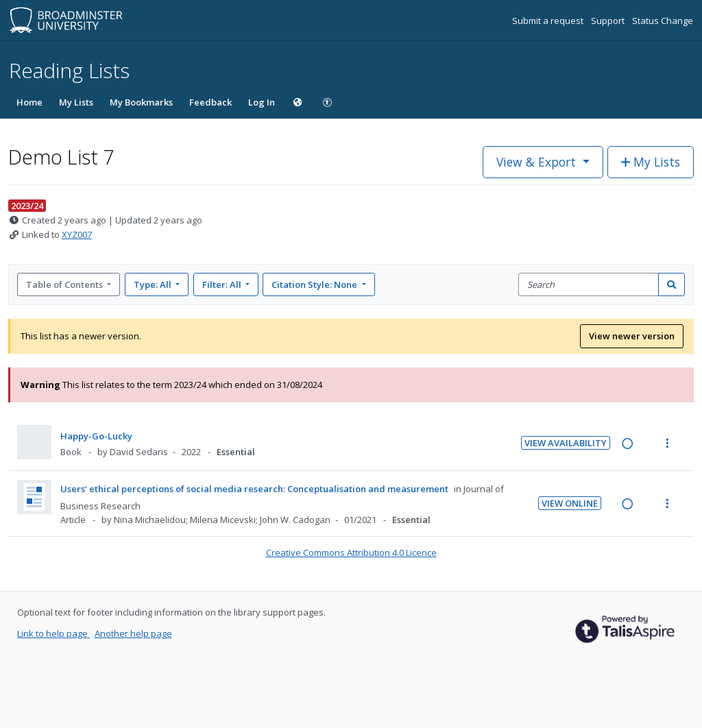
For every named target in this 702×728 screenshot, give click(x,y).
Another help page (133, 633)
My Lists (76, 102)
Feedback (210, 102)
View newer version (632, 336)
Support (609, 21)
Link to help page (53, 633)
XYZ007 (77, 234)
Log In (262, 102)
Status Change (663, 21)
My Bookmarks (141, 102)
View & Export (538, 162)
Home (29, 102)
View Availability (566, 443)
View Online (570, 503)
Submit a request (549, 21)
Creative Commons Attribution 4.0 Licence (351, 553)
